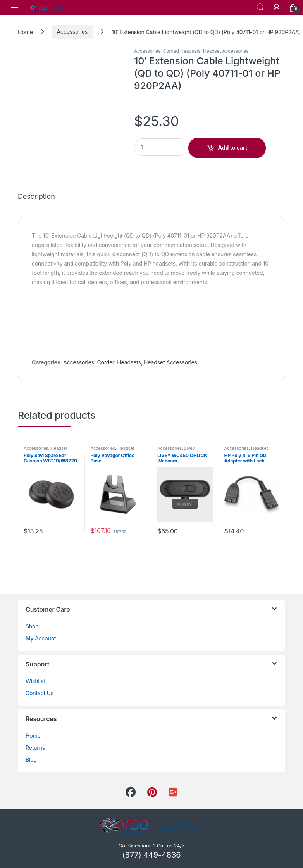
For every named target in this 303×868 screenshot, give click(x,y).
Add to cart (233, 148)
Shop (32, 626)
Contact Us (40, 693)
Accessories (72, 32)
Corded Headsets (182, 51)
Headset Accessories (226, 51)
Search (260, 7)
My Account (41, 638)
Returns (35, 748)
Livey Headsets (176, 450)
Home (25, 32)
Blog (31, 760)
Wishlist (35, 681)
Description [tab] (36, 197)
